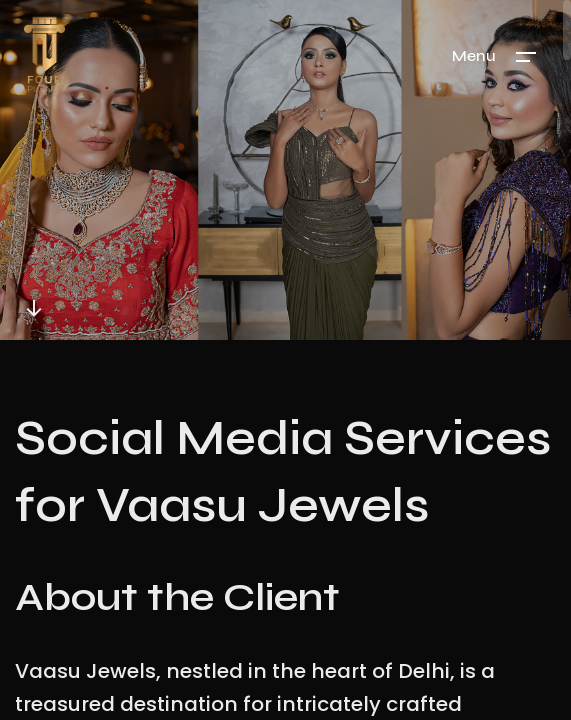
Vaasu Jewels (85, 672)
